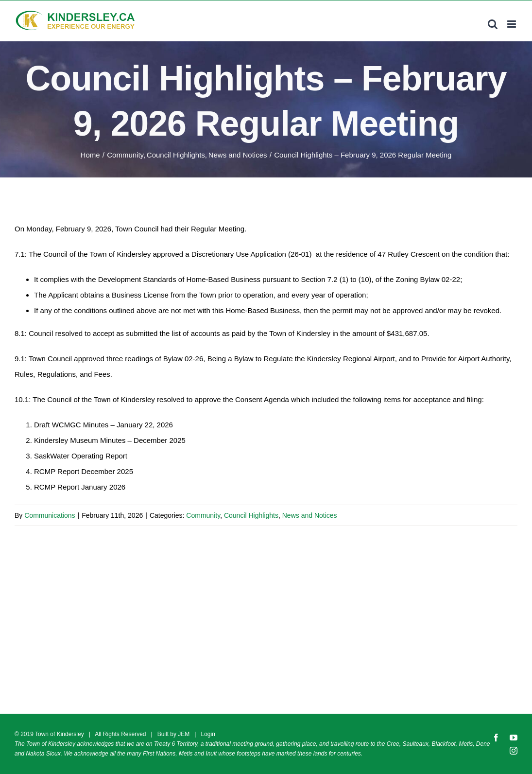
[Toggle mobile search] (493, 24)
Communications (50, 515)
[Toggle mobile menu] (512, 24)
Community (203, 515)
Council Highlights (251, 515)
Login (208, 734)
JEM (184, 734)
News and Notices (310, 515)
